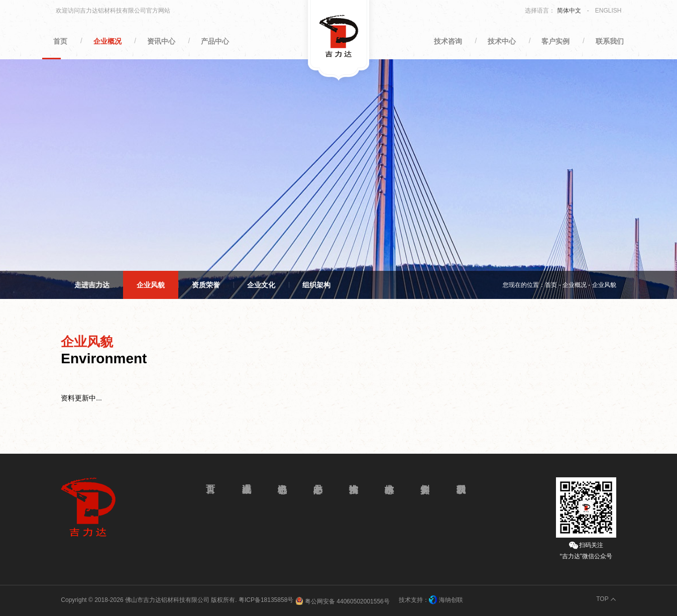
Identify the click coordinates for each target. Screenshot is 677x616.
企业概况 (575, 285)
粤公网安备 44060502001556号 (343, 601)
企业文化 (261, 285)
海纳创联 (451, 600)
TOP (602, 599)
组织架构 (316, 285)
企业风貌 (151, 285)
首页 (551, 285)
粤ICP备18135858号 (266, 600)
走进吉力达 (92, 285)
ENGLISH (608, 11)
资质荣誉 (206, 285)
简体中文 (569, 11)
